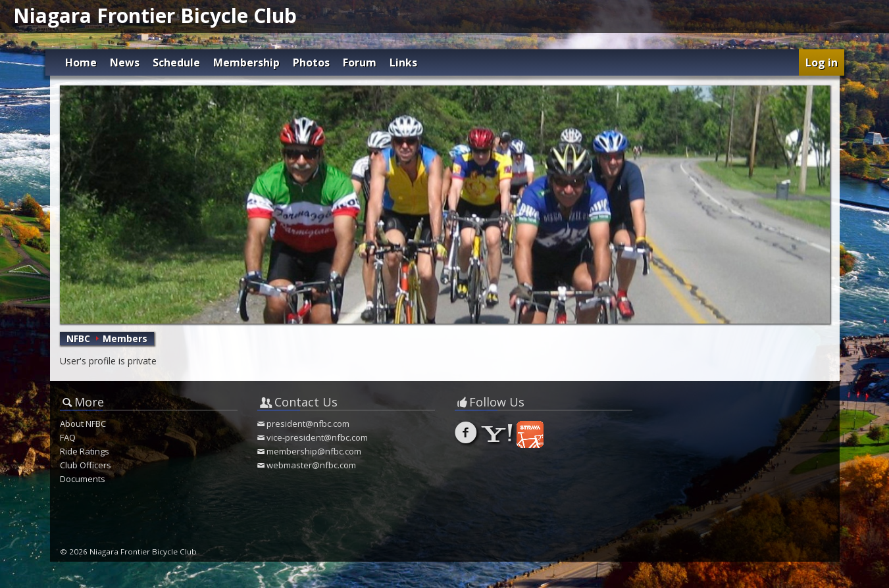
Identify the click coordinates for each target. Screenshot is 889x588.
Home (81, 62)
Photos (311, 62)
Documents (83, 479)
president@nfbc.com (308, 424)
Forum (360, 62)
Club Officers (86, 465)
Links (403, 62)
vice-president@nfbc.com (317, 437)
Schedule (176, 62)
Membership (246, 62)
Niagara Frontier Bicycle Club (155, 15)
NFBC (78, 338)
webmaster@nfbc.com (311, 465)
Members (125, 338)
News (125, 62)
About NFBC (83, 424)
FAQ (68, 437)
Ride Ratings (85, 451)
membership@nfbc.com (314, 451)
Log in (822, 62)
